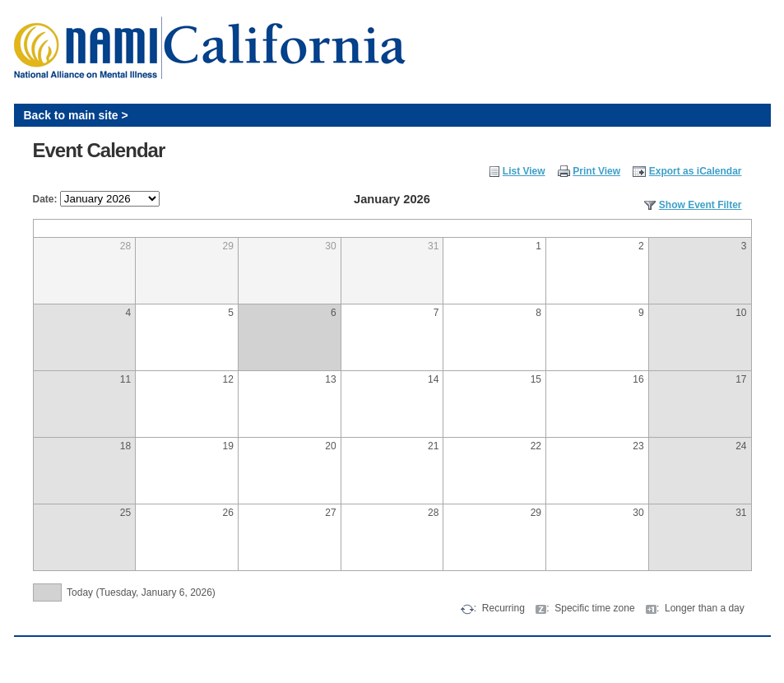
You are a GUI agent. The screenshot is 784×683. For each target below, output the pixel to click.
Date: (45, 199)
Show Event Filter (700, 205)
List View (524, 171)
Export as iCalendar (696, 171)
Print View (596, 171)
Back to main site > (76, 115)
